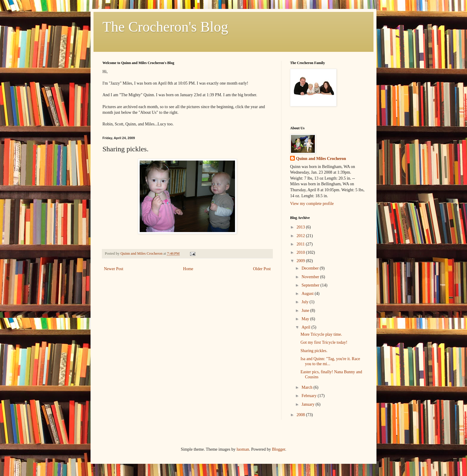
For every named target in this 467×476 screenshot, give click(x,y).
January (308, 404)
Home (188, 269)
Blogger (278, 449)
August (308, 294)
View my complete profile (312, 204)
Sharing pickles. (314, 351)
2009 (301, 261)
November (311, 277)
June (306, 311)
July (305, 302)
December (310, 268)
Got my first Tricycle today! (324, 342)
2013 (301, 227)
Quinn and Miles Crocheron (321, 159)
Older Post (262, 269)
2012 (301, 236)
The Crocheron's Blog (165, 27)
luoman (243, 449)
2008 (301, 415)
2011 (301, 244)
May (306, 319)
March (307, 387)
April (306, 327)
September (311, 285)
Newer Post (114, 269)
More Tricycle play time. (321, 334)
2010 (301, 252)
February (309, 396)
